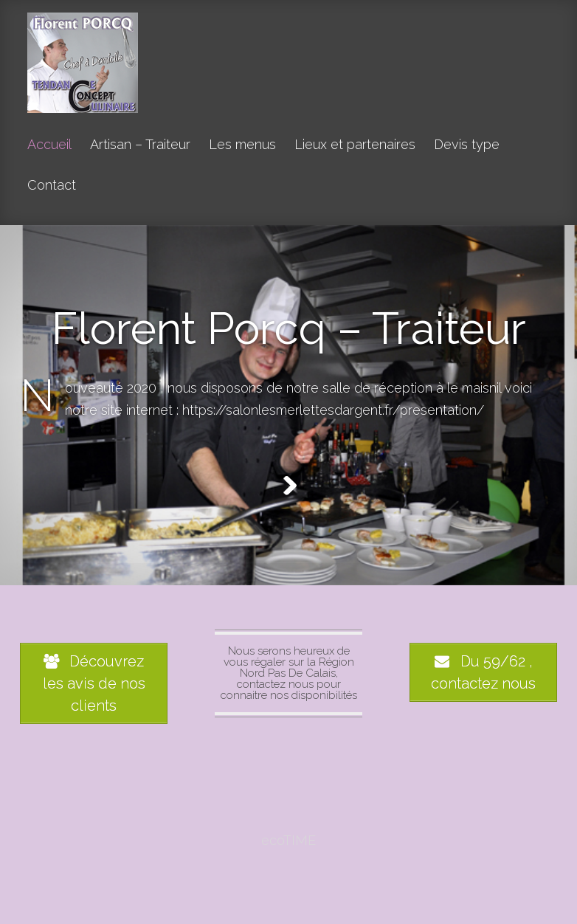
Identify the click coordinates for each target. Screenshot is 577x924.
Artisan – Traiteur (140, 145)
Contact (52, 186)
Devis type (467, 145)
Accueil (49, 145)
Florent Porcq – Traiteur (289, 328)
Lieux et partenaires (355, 145)
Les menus (242, 145)
